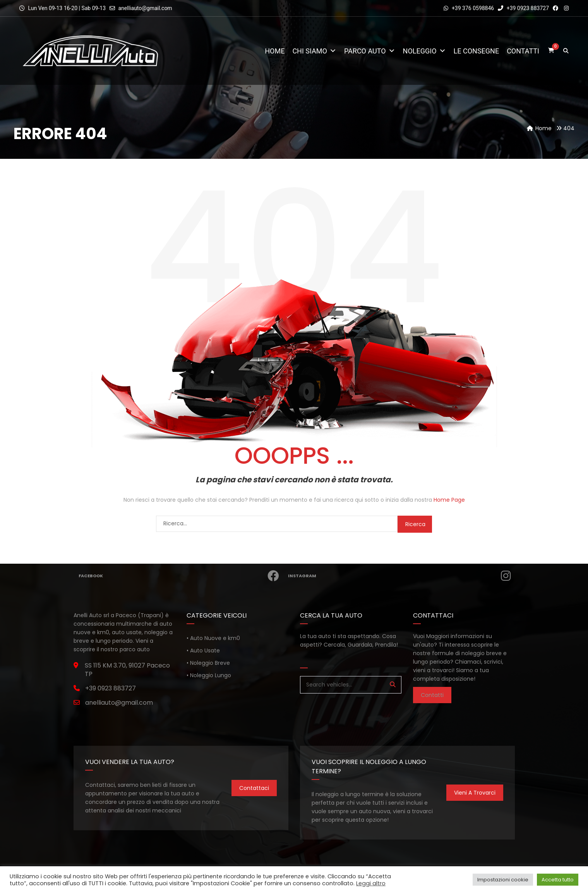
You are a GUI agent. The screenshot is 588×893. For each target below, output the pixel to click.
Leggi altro (371, 883)
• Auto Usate (203, 650)
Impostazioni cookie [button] (503, 880)
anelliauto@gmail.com (145, 8)
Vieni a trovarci (475, 793)
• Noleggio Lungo (209, 675)
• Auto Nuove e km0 (213, 638)
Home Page (449, 500)
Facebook (182, 576)
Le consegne (477, 51)
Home (275, 51)
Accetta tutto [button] (558, 880)
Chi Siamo (314, 51)
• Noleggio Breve (208, 663)
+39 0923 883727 (523, 8)
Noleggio (424, 51)
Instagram (402, 576)
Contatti (523, 51)
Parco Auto (370, 51)
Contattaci (254, 788)
